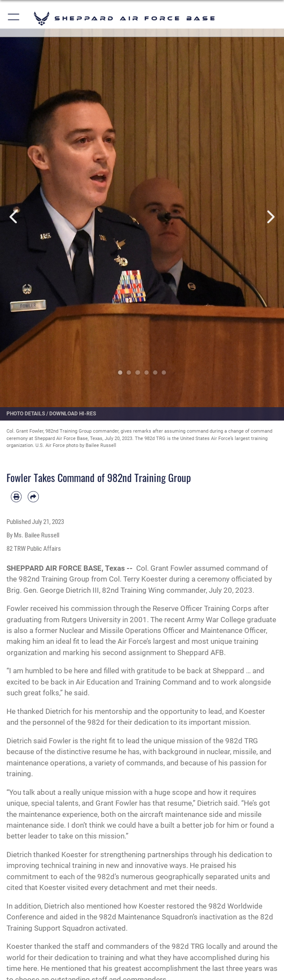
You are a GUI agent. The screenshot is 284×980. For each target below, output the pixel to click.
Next (270, 217)
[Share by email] (33, 496)
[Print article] (16, 496)
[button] (14, 18)
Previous (14, 217)
